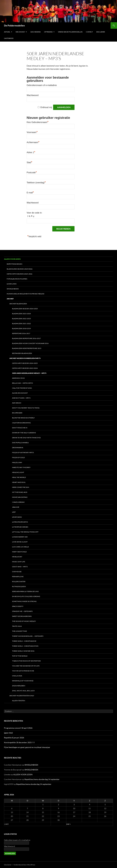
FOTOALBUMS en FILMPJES (17, 279)
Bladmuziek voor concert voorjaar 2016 (30, 343)
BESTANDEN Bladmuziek (22, 353)
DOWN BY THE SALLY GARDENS (24, 433)
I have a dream (18, 502)
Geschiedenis (36, 32)
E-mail (30, 193)
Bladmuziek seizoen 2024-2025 (25, 309)
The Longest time (19, 631)
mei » (68, 824)
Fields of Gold (18, 457)
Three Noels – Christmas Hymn (25, 646)
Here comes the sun (21, 487)
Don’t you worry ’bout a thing (26, 408)
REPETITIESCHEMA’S (14, 264)
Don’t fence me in (20, 428)
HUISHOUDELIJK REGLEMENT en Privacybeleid (25, 294)
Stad (29, 162)
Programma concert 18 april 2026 (18, 728)
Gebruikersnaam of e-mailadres (42, 85)
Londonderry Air (20, 537)
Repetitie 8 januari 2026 (14, 738)
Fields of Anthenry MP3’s (23, 453)
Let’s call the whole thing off (25, 532)
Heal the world (19, 477)
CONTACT (89, 32)
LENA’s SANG (17, 517)
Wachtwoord (33, 95)
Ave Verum (17, 403)
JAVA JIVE (16, 507)
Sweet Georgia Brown (22, 616)
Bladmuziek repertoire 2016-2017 (26, 338)
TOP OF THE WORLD (20, 656)
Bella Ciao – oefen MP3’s (22, 383)
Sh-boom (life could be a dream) (26, 596)
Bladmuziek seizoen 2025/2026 (20, 269)
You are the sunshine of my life (26, 666)
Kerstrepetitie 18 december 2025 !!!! (19, 742)
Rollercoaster (19, 582)
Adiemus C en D (18, 378)
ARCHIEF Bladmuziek (18, 304)
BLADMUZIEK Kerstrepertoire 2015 (27, 348)
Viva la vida (17, 676)
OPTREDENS (48, 32)
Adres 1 (31, 152)
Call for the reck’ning (22, 388)
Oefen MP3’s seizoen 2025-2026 (19, 274)
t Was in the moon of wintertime (26, 661)
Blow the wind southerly (23, 418)
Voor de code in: (34, 213)
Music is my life (19, 562)
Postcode (32, 173)
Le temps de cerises (20, 527)
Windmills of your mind (23, 681)
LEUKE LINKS (12, 284)
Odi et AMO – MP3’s (20, 567)
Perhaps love (18, 577)
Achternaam (33, 142)
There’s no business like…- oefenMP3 (28, 636)
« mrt (6, 824)
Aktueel (7, 32)
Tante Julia (17, 626)
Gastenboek (9, 38)
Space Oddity (18, 606)
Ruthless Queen (19, 586)
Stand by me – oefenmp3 (22, 611)
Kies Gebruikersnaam (38, 122)
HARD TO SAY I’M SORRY (21, 467)
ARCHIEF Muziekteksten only (22, 696)
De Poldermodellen (14, 25)
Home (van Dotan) (20, 497)
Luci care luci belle (21, 547)
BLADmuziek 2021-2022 (21, 324)
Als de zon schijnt (20, 393)
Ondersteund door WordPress (24, 865)
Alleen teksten (19, 701)
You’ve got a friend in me (23, 671)
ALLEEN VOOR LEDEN (12, 259)
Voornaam (32, 132)
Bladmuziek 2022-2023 (21, 319)
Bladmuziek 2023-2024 (21, 314)
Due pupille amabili (20, 443)
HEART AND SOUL (19, 482)
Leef (14, 512)
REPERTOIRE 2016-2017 (21, 333)
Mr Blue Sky (17, 557)
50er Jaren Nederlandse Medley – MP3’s (29, 373)
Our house (17, 572)
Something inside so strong (24, 601)
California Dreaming (21, 423)
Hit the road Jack (20, 492)
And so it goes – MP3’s (21, 398)
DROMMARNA (18, 448)
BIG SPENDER (17, 413)
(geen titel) (8, 733)
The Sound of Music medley (24, 621)
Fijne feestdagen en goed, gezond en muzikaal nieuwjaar (27, 747)
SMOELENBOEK (13, 289)
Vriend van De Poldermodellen (70, 32)
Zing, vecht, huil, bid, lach (23, 691)
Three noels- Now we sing (23, 651)
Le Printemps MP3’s (20, 522)
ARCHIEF (10, 299)
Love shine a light (20, 542)
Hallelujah (17, 462)
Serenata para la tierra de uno (25, 591)
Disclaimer (101, 32)
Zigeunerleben (19, 686)
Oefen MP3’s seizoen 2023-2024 (25, 368)
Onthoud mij (46, 107)
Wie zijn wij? (20, 32)
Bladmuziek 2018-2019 (21, 328)
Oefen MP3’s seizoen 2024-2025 (25, 363)
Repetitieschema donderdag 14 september (42, 779)
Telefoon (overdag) (36, 183)
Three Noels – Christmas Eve (24, 641)
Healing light (18, 472)
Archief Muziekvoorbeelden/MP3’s (25, 358)
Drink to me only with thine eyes (26, 438)
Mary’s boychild (19, 552)
